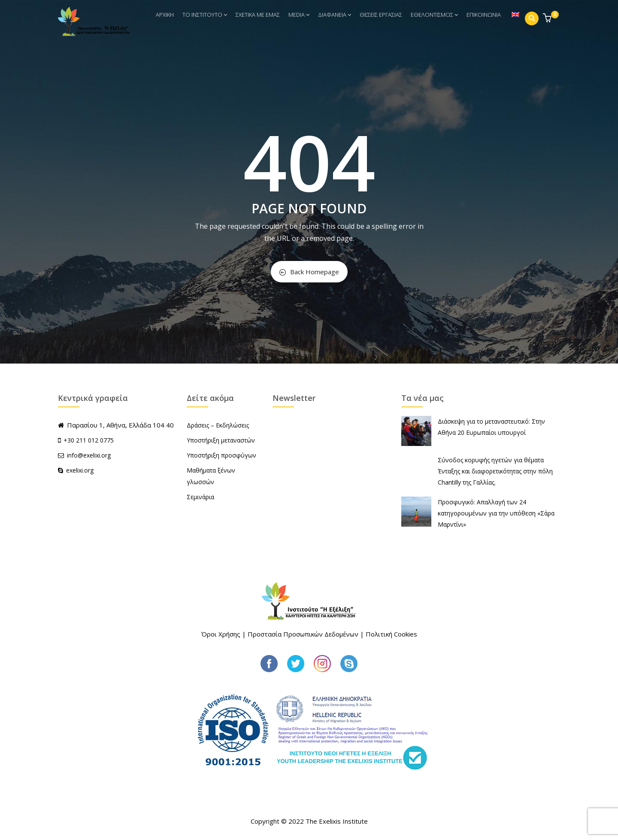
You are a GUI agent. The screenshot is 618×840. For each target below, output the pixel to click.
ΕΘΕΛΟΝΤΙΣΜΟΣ (434, 15)
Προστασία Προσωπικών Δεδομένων (303, 634)
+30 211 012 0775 (89, 440)
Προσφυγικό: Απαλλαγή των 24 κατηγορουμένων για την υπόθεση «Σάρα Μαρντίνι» (496, 513)
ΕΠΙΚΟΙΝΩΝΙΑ (484, 15)
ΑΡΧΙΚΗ (165, 15)
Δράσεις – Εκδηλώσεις (218, 425)
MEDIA (299, 15)
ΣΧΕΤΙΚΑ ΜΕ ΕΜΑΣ (258, 15)
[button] (548, 19)
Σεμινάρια (200, 497)
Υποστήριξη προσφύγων (221, 455)
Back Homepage (309, 272)
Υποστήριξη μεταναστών (221, 440)
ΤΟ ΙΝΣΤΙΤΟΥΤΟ (205, 15)
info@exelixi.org (84, 455)
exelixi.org (76, 470)
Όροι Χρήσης (221, 634)
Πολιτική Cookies (391, 634)
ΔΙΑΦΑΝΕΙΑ (335, 15)
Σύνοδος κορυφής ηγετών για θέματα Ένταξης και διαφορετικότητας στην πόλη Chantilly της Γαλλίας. (495, 471)
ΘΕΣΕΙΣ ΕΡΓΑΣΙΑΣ (381, 15)
